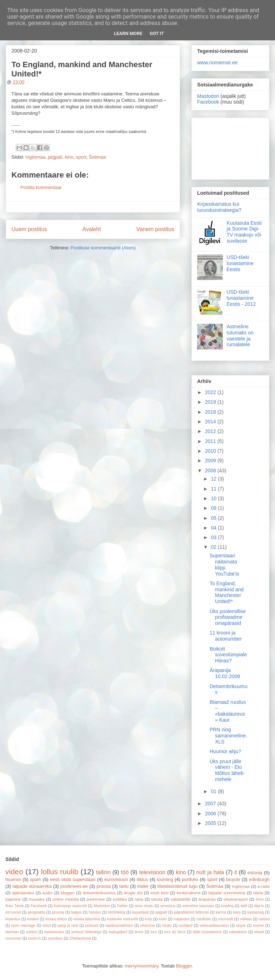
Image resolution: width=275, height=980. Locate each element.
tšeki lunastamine (207, 932)
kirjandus (13, 919)
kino (69, 157)
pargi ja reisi (68, 926)
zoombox (55, 938)
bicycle (233, 879)
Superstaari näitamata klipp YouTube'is (224, 564)
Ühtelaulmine (80, 938)
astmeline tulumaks (198, 906)
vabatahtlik (181, 899)
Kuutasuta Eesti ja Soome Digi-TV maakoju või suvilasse (244, 232)
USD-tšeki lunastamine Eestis (240, 263)
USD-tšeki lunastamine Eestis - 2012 (241, 298)
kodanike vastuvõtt (122, 919)
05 (214, 518)
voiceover (13, 938)
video (14, 872)
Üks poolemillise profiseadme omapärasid (228, 617)
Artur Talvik (15, 906)
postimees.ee (74, 886)
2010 (211, 451)
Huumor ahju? (225, 751)
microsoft (225, 919)
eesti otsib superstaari (73, 879)
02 (214, 547)
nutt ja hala (210, 872)
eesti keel (160, 893)
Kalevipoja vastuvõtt (70, 906)
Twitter (122, 906)
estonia (255, 873)
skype (241, 926)
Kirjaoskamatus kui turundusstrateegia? (219, 207)
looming (165, 879)
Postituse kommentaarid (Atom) (103, 248)
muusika (37, 899)
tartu (124, 886)
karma (221, 912)
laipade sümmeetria (227, 893)
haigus (77, 912)
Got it (157, 33)
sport (81, 157)
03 (214, 537)
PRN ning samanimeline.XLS (228, 736)
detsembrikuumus (99, 893)
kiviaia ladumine (87, 919)
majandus (182, 919)
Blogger (184, 966)
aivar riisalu (144, 906)
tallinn (103, 872)
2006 (211, 814)
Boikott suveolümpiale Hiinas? (228, 655)
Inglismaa (35, 157)
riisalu (167, 926)
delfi (244, 906)
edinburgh (259, 879)
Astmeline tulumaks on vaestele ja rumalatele (240, 335)
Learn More (128, 33)
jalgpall (55, 157)
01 (214, 791)
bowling (227, 906)
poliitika (120, 899)
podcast (92, 926)
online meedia (66, 899)
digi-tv (259, 906)
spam (36, 879)
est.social (13, 912)
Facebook (208, 102)
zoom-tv (34, 938)
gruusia (58, 912)
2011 (211, 441)
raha (139, 899)
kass (237, 912)
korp (148, 919)
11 (214, 489)
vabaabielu (238, 932)
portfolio (190, 879)
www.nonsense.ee (217, 63)
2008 (211, 471)
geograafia (36, 912)
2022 (211, 392)
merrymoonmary (141, 966)
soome (258, 926)
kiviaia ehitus (56, 919)
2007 (211, 804)
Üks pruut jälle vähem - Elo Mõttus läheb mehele (227, 770)
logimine (13, 899)
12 (214, 479)
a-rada (264, 886)
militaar (246, 919)
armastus (168, 906)
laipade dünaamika (32, 886)
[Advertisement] (230, 147)
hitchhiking (116, 912)
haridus (95, 912)
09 (214, 508)
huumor (13, 879)
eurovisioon (116, 879)
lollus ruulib (60, 872)
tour (154, 932)
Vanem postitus (155, 229)
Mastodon (208, 96)
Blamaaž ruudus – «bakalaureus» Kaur (228, 711)
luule (163, 919)
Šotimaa (97, 157)
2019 (211, 402)
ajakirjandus (23, 893)
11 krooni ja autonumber (226, 636)
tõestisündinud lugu (178, 886)
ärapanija (207, 899)
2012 (211, 431)
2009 (211, 461)
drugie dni (133, 893)
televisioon (152, 872)
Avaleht (92, 229)
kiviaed (33, 919)
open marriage (23, 926)
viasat (259, 932)
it (236, 872)
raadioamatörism (119, 926)
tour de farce (175, 932)
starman (12, 932)
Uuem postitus (29, 229)
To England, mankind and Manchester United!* (227, 592)
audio (48, 893)
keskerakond (189, 893)
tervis (139, 932)
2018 (211, 412)
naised (264, 919)
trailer (143, 886)
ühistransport (236, 899)
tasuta (157, 899)
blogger (68, 893)
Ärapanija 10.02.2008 (225, 673)
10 (214, 498)
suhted (32, 932)
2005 (211, 823)
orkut (47, 926)
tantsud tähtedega (86, 932)
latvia (258, 893)
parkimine (96, 899)
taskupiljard (118, 932)
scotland (186, 926)
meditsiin (204, 919)
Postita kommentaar (41, 187)
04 (214, 528)
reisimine (147, 926)
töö (125, 872)
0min (260, 899)
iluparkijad (140, 912)
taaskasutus (54, 932)
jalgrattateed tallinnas (191, 912)
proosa (104, 886)
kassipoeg (256, 912)
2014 (211, 422)
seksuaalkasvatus (214, 926)
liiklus (142, 879)
